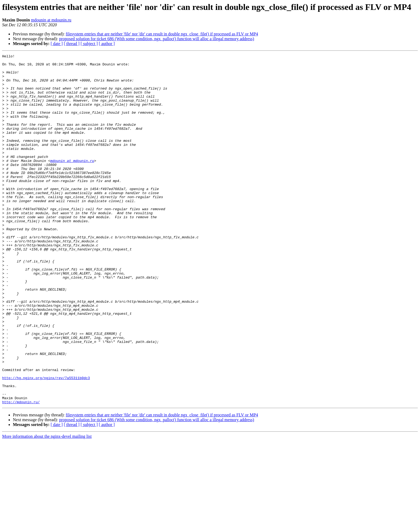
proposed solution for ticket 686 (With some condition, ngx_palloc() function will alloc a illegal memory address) (156, 39)
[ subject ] (89, 44)
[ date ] (57, 44)
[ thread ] (72, 44)
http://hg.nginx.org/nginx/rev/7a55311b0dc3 (46, 443)
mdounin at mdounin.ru (51, 20)
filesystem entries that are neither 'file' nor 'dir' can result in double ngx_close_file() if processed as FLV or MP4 (162, 34)
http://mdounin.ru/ (21, 472)
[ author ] (107, 44)
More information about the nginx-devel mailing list (47, 506)
